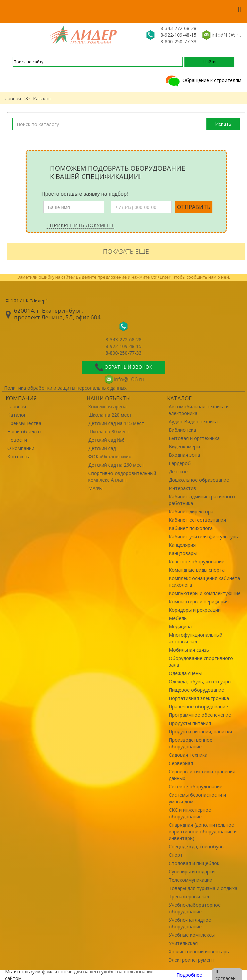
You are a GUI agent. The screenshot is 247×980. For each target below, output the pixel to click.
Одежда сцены (185, 673)
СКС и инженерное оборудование (190, 813)
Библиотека (182, 430)
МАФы (95, 488)
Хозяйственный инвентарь (199, 951)
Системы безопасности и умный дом (197, 798)
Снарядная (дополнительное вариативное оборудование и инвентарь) (203, 831)
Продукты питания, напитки (200, 731)
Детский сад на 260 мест (116, 465)
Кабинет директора (191, 511)
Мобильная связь (189, 650)
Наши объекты (24, 431)
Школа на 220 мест (110, 415)
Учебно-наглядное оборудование (190, 923)
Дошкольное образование (199, 480)
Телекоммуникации (191, 880)
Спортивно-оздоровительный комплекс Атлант (122, 476)
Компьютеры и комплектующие (205, 593)
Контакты (18, 456)
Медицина (180, 626)
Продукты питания (190, 723)
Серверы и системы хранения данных (202, 775)
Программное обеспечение (200, 715)
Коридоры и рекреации (195, 610)
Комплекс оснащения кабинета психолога (204, 581)
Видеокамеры (184, 446)
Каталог (17, 415)
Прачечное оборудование (198, 706)
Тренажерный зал (189, 896)
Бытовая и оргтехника (194, 438)
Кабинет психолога (191, 528)
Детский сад (102, 448)
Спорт (176, 855)
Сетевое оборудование (196, 786)
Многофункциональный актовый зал (196, 638)
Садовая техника (188, 755)
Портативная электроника (199, 698)
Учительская (183, 943)
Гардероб (180, 463)
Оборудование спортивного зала (201, 661)
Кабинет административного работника (202, 500)
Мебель (178, 618)
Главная (12, 98)
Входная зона (184, 455)
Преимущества (24, 423)
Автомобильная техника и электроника (199, 410)
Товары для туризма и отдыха (203, 888)
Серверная (181, 763)
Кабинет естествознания (197, 520)
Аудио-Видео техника (193, 421)
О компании (21, 448)
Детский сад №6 (106, 440)
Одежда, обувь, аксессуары (200, 681)
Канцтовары (183, 553)
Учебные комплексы (192, 935)
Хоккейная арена (107, 406)
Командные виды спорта (197, 570)
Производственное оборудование (191, 743)
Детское (178, 471)
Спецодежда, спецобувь (196, 846)
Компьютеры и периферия (199, 601)
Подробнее (189, 975)
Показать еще (126, 251)
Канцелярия (182, 545)
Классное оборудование (197, 561)
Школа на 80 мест (109, 431)
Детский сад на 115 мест (116, 423)
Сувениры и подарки (192, 871)
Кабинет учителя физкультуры (204, 536)
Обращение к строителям (203, 80)
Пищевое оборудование (196, 690)
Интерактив (182, 488)
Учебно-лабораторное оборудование (195, 908)
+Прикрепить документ (80, 225)
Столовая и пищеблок (194, 863)
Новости (17, 440)
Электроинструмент (192, 960)
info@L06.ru (227, 35)
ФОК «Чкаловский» (110, 456)
